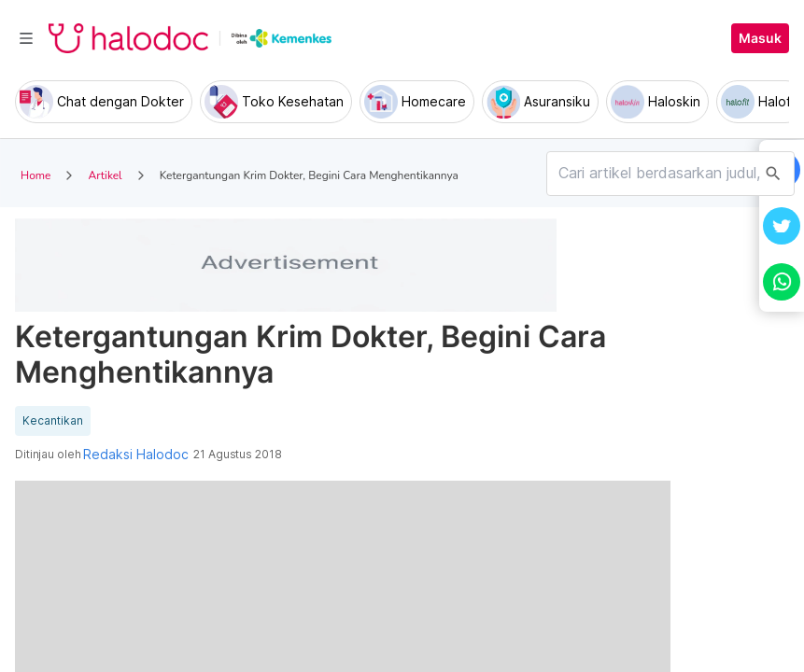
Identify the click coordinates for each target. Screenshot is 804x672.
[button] (782, 226)
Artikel (105, 175)
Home (35, 175)
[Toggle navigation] (26, 38)
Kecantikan (53, 421)
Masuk (760, 38)
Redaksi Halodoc (136, 455)
